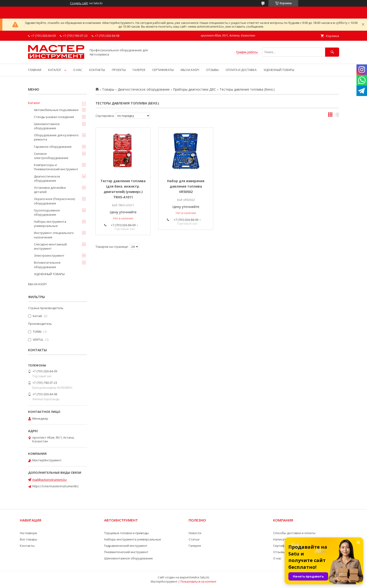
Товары (108, 89)
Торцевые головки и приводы (127, 533)
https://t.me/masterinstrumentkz (55, 486)
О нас (277, 558)
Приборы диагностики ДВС (195, 89)
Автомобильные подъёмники (56, 110)
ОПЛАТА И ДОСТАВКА (241, 70)
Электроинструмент (49, 255)
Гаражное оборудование (53, 147)
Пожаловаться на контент (198, 582)
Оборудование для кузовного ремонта (56, 137)
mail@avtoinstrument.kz (50, 480)
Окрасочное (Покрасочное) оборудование (54, 201)
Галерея (195, 546)
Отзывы (279, 552)
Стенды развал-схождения (54, 117)
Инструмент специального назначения (54, 235)
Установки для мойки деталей (50, 190)
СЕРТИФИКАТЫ (163, 70)
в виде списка (337, 116)
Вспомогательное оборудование (47, 265)
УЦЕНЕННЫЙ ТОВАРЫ (279, 70)
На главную (29, 533)
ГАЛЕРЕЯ (139, 70)
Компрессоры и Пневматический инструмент (56, 167)
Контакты (27, 546)
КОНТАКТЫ (97, 70)
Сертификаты (283, 546)
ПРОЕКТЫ (119, 70)
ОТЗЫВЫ (212, 70)
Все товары (29, 539)
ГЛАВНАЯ (35, 70)
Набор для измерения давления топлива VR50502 (186, 186)
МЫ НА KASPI (190, 70)
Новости (195, 533)
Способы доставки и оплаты (294, 533)
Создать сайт (79, 3)
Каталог (34, 103)
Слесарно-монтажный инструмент (50, 246)
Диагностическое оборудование (144, 89)
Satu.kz (205, 577)
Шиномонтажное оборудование (47, 126)
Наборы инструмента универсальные (50, 224)
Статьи (194, 539)
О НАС (78, 70)
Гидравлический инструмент (126, 546)
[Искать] (332, 52)
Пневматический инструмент (126, 552)
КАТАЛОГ (55, 70)
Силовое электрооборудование (51, 156)
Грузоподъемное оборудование (47, 212)
